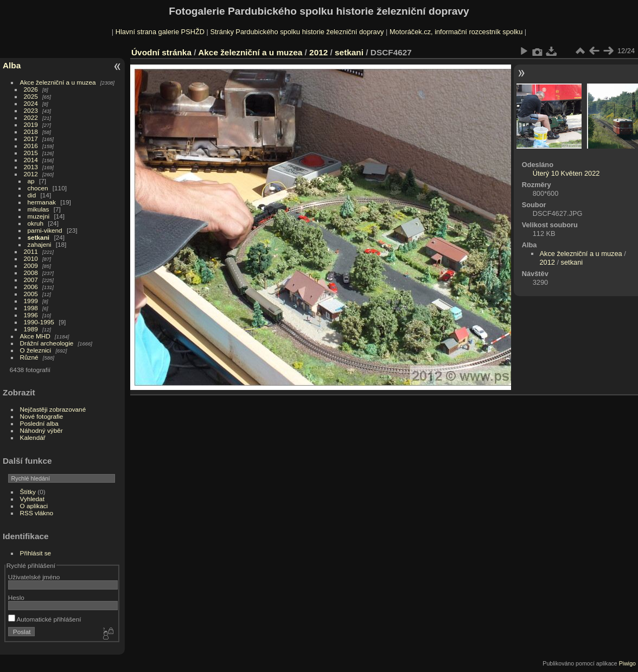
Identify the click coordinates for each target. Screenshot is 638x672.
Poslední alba (39, 423)
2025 (31, 96)
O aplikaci (34, 506)
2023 (31, 110)
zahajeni (40, 244)
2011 (31, 251)
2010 (31, 258)
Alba (12, 65)
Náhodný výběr (42, 430)
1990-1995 (39, 322)
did (32, 195)
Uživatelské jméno (34, 577)
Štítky (28, 492)
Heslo (16, 597)
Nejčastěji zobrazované (53, 409)
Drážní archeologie (47, 343)
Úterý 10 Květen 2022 (566, 173)
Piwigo (627, 663)
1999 (31, 301)
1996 (31, 315)
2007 (31, 280)
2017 (31, 139)
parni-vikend (45, 230)
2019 (31, 124)
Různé (29, 357)
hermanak (42, 202)
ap (31, 181)
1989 (31, 329)
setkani (39, 237)
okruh (36, 223)
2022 (31, 117)
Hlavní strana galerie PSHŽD (160, 32)
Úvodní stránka (161, 52)
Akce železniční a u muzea (58, 82)
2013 (31, 167)
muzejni (39, 216)
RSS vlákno (37, 513)
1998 (31, 308)
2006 (31, 287)
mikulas (39, 209)
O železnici (36, 350)
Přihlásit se (36, 553)
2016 (31, 146)
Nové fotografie (42, 416)
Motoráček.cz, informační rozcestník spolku (456, 32)
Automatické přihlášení (45, 619)
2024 (31, 103)
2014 (31, 160)
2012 (31, 174)
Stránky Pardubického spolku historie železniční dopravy (297, 32)
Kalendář (33, 437)
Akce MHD (35, 336)
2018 (31, 132)
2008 (31, 273)
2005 (31, 294)
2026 (31, 89)
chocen (38, 188)
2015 (31, 153)
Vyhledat (32, 499)
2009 (31, 265)
